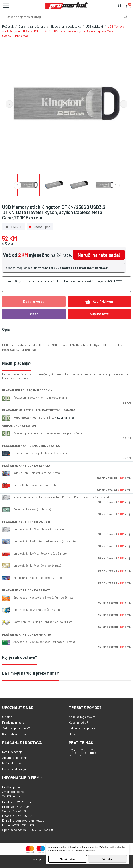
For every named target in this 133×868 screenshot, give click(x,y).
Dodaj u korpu (34, 301)
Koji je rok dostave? (20, 657)
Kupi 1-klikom (99, 302)
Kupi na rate (99, 314)
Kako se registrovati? (83, 717)
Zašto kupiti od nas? (16, 728)
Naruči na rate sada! (99, 255)
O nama (7, 717)
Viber (34, 314)
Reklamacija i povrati (83, 728)
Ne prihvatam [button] (68, 859)
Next (124, 104)
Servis (73, 734)
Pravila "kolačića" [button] (86, 851)
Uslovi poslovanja (14, 769)
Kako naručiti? (78, 722)
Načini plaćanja (12, 752)
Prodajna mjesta (13, 722)
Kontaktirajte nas (14, 734)
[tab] (66, 363)
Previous (9, 104)
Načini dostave (12, 763)
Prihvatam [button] (108, 859)
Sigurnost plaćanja (15, 758)
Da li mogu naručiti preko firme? (31, 673)
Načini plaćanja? (17, 363)
